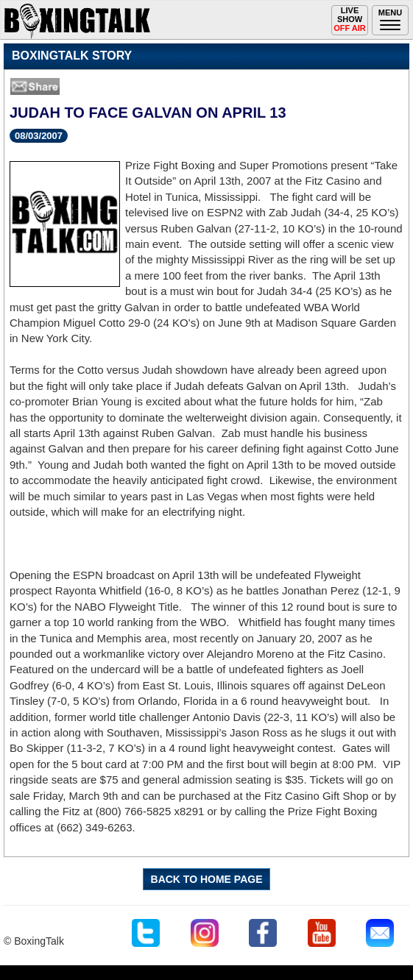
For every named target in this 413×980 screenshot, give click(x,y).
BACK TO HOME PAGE (207, 879)
